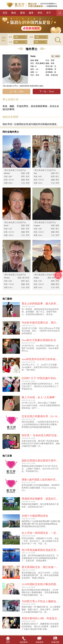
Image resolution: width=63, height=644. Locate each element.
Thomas (7, 278)
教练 (14, 13)
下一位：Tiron (47, 91)
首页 (5, 13)
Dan (35, 173)
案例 (23, 13)
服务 (31, 13)
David (6, 225)
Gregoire (37, 225)
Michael (7, 173)
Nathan (36, 278)
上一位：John (16, 91)
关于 (49, 13)
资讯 (40, 13)
